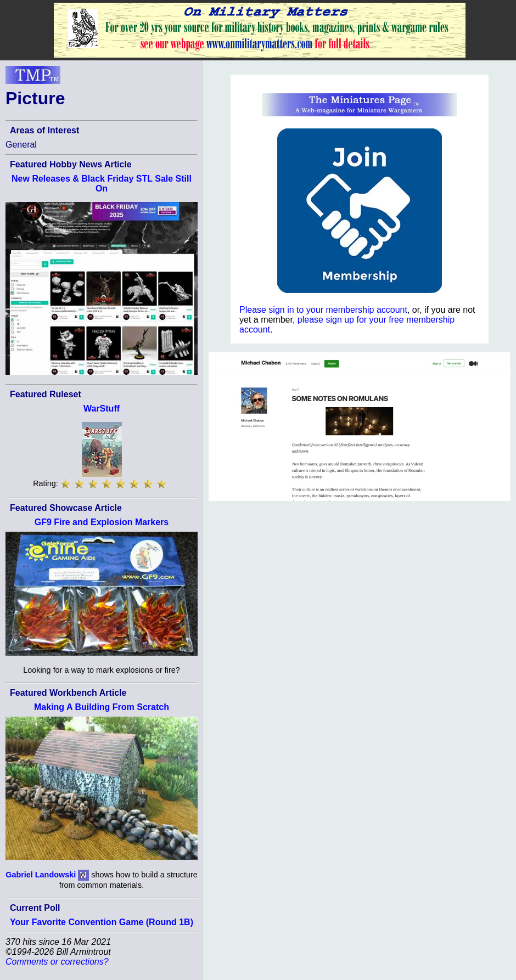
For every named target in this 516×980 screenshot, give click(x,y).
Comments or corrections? (57, 962)
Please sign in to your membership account (323, 310)
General (21, 145)
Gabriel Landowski (41, 875)
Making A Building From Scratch (102, 707)
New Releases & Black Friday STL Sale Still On (102, 184)
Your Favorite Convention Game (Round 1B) (102, 922)
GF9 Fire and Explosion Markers (102, 522)
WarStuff (102, 409)
